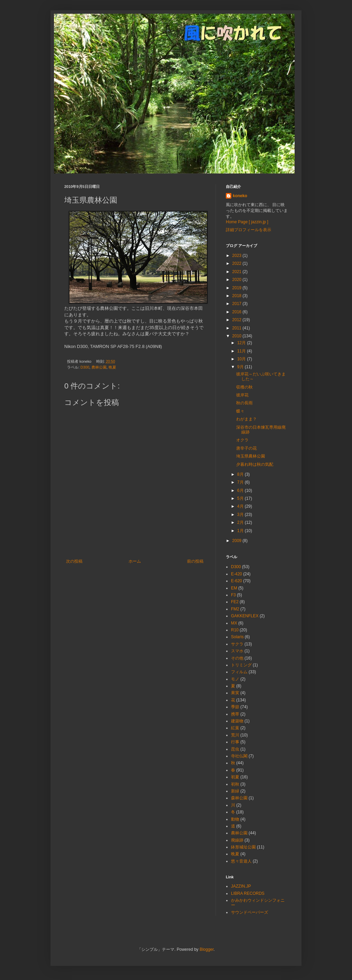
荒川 (235, 735)
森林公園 (239, 798)
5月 (241, 498)
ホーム (135, 561)
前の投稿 (195, 561)
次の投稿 (74, 561)
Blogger (207, 949)
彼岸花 (242, 395)
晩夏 (112, 367)
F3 (233, 595)
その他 (237, 658)
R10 (235, 630)
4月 (241, 506)
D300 (85, 367)
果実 (235, 693)
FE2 (235, 602)
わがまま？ (246, 419)
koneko (240, 196)
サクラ (237, 644)
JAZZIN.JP (241, 886)
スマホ (237, 651)
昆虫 (235, 749)
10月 (242, 359)
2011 (238, 328)
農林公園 (99, 367)
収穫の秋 (244, 387)
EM (234, 588)
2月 (241, 522)
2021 (238, 272)
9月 (241, 367)
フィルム (239, 672)
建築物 (237, 721)
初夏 (235, 777)
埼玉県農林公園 (251, 456)
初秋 (235, 784)
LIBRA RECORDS (248, 893)
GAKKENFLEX (245, 616)
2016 (238, 312)
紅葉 (235, 728)
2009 (238, 541)
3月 (241, 515)
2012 (238, 320)
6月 (241, 491)
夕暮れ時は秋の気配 (255, 464)
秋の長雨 (244, 403)
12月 (242, 343)
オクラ (242, 440)
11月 (242, 351)
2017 (238, 304)
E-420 (236, 574)
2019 (238, 288)
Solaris (237, 637)
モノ (235, 679)
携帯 (235, 714)
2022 (238, 263)
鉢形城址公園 (243, 847)
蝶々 (240, 411)
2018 (238, 296)
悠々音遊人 (241, 861)
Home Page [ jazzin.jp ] (247, 222)
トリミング (241, 665)
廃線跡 (237, 840)
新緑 (235, 791)
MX (234, 623)
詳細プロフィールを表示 (249, 230)
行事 (235, 742)
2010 (238, 336)
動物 (235, 819)
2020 (238, 280)
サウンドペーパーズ (250, 912)
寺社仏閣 (239, 756)
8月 (241, 474)
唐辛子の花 (246, 448)
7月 (241, 482)
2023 (238, 256)
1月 (241, 531)
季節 (235, 707)
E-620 (236, 581)
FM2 (235, 609)
